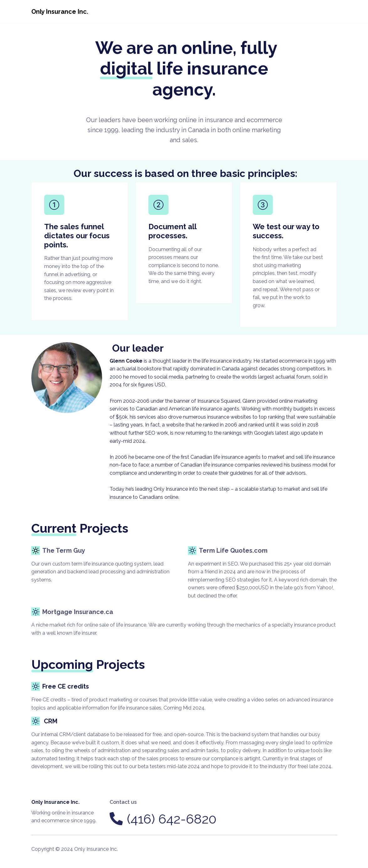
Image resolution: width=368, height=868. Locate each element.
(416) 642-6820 (172, 819)
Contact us (123, 802)
